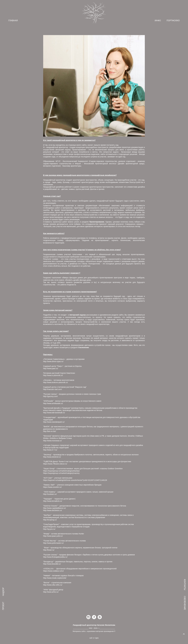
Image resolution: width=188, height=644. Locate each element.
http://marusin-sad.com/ (53, 389)
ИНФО (158, 21)
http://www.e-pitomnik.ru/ (53, 375)
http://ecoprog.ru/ (50, 520)
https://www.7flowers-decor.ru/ (55, 464)
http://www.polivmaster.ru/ (53, 543)
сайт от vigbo (94, 638)
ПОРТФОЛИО (173, 21)
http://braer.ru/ (49, 550)
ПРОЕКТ (3, 606)
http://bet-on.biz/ (50, 431)
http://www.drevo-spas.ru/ (54, 361)
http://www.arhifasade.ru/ (53, 403)
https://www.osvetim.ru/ (52, 487)
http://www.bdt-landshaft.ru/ (54, 413)
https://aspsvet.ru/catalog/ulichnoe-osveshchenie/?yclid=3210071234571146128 (75, 480)
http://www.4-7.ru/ (50, 450)
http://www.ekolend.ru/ (52, 457)
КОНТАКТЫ (185, 585)
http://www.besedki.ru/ (52, 564)
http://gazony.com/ (50, 396)
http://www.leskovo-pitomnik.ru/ (56, 382)
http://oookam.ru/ (50, 494)
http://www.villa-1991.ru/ (53, 585)
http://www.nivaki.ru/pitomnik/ (55, 578)
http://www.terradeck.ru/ (53, 501)
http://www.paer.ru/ (51, 368)
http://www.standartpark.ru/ (54, 422)
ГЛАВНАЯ (13, 21)
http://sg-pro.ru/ (49, 529)
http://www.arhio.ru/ (51, 592)
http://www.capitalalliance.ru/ (55, 508)
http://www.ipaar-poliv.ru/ (53, 536)
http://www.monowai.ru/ (52, 441)
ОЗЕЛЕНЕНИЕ (185, 603)
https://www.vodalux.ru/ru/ (53, 571)
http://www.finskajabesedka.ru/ (55, 557)
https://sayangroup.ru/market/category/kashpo (61, 471)
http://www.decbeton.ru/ (53, 510)
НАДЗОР (3, 592)
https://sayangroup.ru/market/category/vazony (61, 473)
